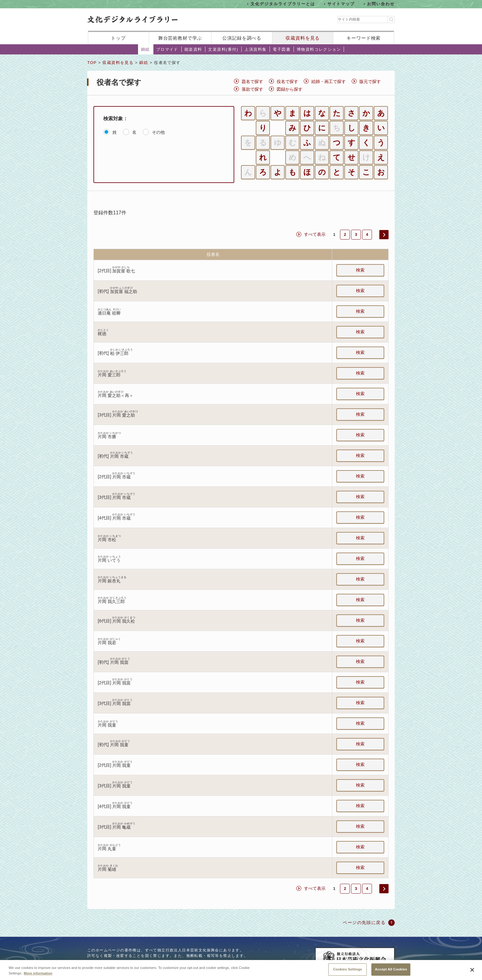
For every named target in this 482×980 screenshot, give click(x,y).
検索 (360, 270)
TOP (92, 63)
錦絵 (146, 49)
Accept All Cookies (391, 971)
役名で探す (287, 81)
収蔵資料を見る (303, 38)
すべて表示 (315, 234)
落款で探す (252, 89)
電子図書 (282, 49)
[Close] (472, 972)
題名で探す (252, 81)
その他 (158, 132)
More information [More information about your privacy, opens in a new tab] (38, 975)
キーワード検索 (363, 38)
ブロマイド (167, 49)
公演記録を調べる (242, 38)
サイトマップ (341, 4)
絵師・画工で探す (329, 81)
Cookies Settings (348, 971)
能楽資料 (193, 49)
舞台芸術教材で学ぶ (180, 38)
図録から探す (290, 89)
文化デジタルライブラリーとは (283, 4)
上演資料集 (255, 49)
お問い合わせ (381, 4)
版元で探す (370, 81)
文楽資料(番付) (223, 49)
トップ (118, 38)
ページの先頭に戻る (364, 922)
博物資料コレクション (319, 49)
